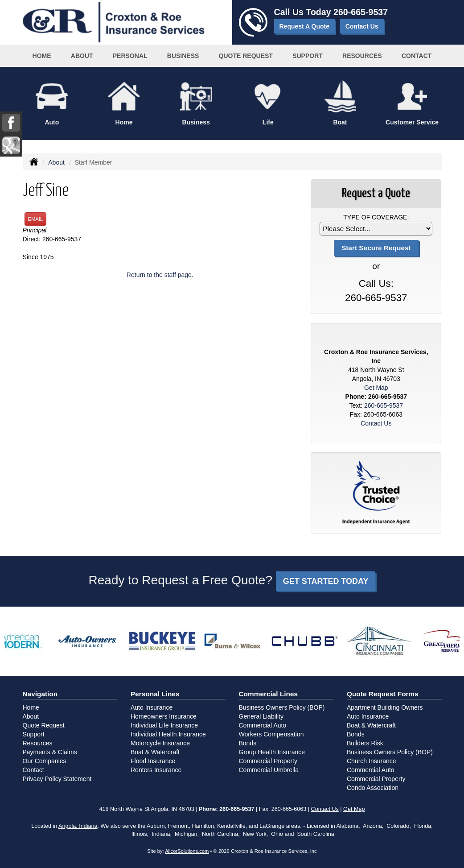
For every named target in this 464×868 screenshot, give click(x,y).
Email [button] (36, 219)
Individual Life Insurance (164, 725)
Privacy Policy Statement (57, 779)
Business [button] (183, 56)
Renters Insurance (156, 770)
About (56, 162)
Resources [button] (362, 56)
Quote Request (44, 725)
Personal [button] (130, 56)
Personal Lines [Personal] (155, 694)
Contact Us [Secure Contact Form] (376, 423)
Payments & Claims (50, 752)
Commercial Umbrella (269, 770)
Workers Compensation (271, 734)
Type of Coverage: (376, 217)
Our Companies (45, 761)
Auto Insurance (152, 707)
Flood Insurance (153, 761)
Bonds (248, 743)
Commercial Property (268, 761)
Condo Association (373, 788)
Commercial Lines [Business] (269, 694)
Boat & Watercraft (155, 752)
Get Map (376, 388)
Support (34, 734)
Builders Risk (365, 743)
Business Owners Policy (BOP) (282, 707)
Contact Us (362, 26)
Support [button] (308, 56)
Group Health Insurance (272, 752)
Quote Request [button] (246, 56)
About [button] (82, 56)
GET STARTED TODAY (326, 581)
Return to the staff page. (160, 275)
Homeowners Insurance (164, 716)
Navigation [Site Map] (40, 694)
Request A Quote (305, 26)
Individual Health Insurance (168, 734)
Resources (38, 743)
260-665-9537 (361, 12)
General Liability (261, 716)
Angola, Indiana (78, 826)
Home (42, 56)
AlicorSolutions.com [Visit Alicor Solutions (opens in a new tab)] (187, 851)
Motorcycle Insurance (160, 743)
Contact (417, 56)
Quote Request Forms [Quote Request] (383, 694)
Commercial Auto (263, 725)
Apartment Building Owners (385, 707)
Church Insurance (372, 761)
